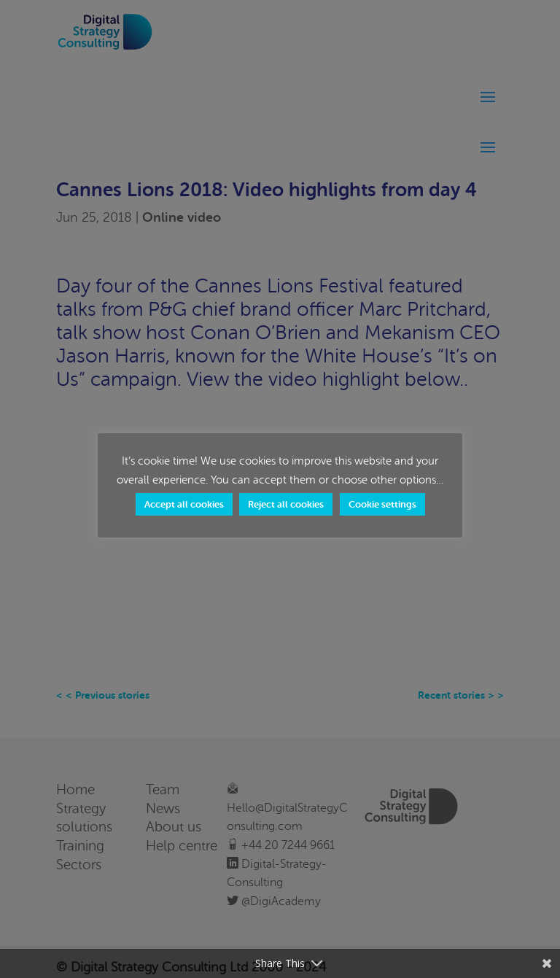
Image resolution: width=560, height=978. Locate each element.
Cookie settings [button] (382, 504)
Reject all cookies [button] (286, 504)
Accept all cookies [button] (184, 504)
